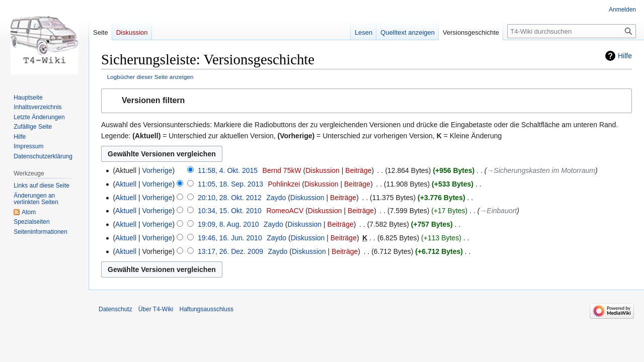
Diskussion (323, 170)
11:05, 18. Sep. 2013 (230, 184)
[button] (367, 101)
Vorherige (157, 170)
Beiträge (358, 170)
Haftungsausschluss (207, 309)
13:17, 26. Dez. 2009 (230, 251)
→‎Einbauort (498, 211)
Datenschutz (115, 309)
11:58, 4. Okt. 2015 (228, 170)
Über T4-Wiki (156, 309)
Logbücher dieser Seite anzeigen (150, 77)
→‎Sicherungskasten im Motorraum (541, 170)
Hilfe (625, 56)
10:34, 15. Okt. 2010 (230, 211)
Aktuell (126, 184)
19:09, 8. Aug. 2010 (228, 224)
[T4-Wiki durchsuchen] (572, 31)
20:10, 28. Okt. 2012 (230, 198)
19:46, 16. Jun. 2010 (230, 238)
